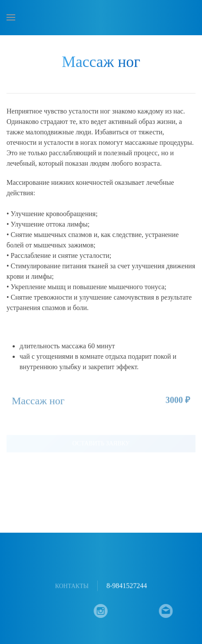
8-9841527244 (127, 586)
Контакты (72, 586)
